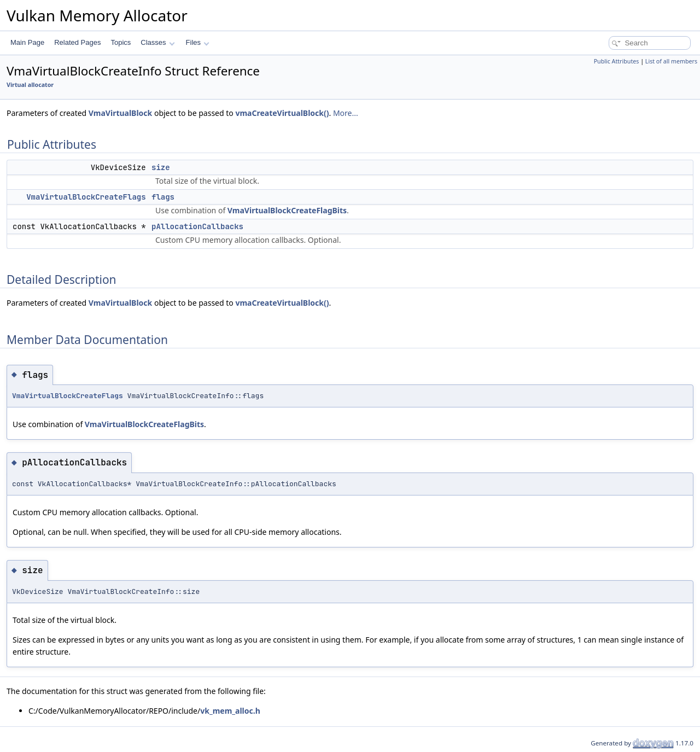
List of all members (671, 61)
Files (198, 42)
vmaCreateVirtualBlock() (282, 113)
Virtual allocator (30, 85)
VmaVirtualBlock (120, 113)
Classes (157, 42)
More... (346, 113)
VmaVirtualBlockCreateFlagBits (287, 210)
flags (163, 197)
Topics (121, 42)
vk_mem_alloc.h (230, 711)
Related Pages (77, 42)
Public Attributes (617, 61)
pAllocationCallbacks (197, 226)
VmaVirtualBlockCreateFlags (86, 197)
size (161, 167)
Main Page (27, 42)
